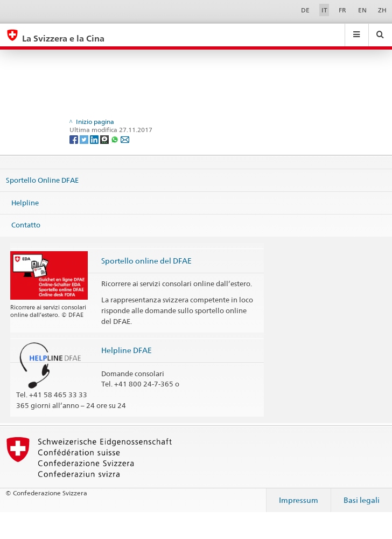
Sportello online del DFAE (146, 261)
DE (305, 10)
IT (324, 10)
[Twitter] (85, 139)
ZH (382, 10)
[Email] (125, 139)
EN (362, 10)
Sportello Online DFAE (42, 180)
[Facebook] (75, 139)
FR (342, 10)
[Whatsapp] (115, 139)
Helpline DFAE (127, 350)
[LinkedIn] (95, 139)
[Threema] (105, 139)
